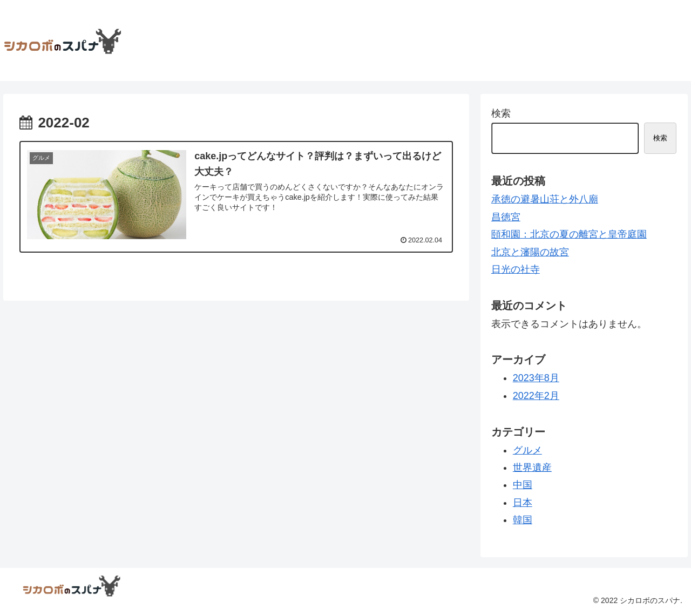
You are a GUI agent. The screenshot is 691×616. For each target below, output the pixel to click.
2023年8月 (536, 378)
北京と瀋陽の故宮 (530, 252)
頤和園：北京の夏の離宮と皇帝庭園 (569, 234)
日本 (523, 503)
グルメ (527, 450)
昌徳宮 (506, 217)
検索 (501, 113)
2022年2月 (536, 396)
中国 (523, 485)
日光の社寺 (516, 269)
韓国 (523, 520)
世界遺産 (532, 468)
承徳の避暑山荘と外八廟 (545, 199)
